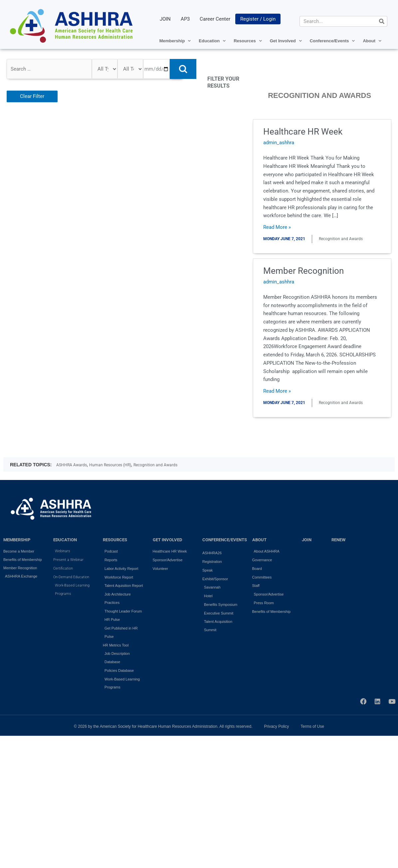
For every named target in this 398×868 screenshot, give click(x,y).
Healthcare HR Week (303, 132)
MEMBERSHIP (17, 540)
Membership (175, 41)
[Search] (382, 21)
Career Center (215, 19)
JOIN (165, 19)
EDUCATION (65, 540)
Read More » (277, 227)
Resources (248, 41)
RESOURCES (115, 540)
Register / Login (258, 19)
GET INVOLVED (167, 540)
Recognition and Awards (155, 465)
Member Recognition (303, 271)
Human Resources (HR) (110, 465)
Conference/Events (332, 41)
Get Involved (286, 41)
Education (212, 41)
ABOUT (259, 540)
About (372, 41)
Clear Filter (32, 96)
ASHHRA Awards (72, 465)
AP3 (185, 19)
